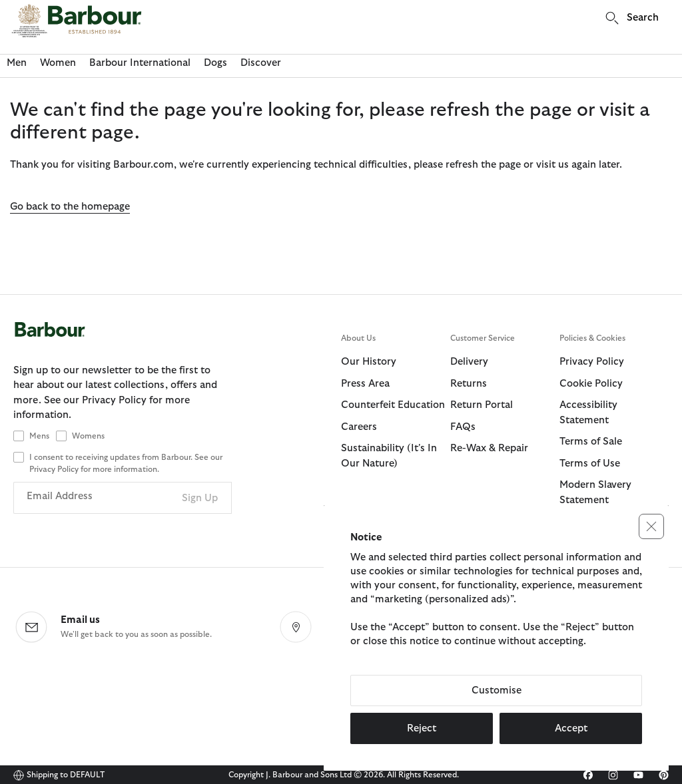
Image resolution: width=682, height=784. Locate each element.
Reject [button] (422, 728)
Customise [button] (497, 690)
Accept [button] (571, 728)
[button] (651, 526)
